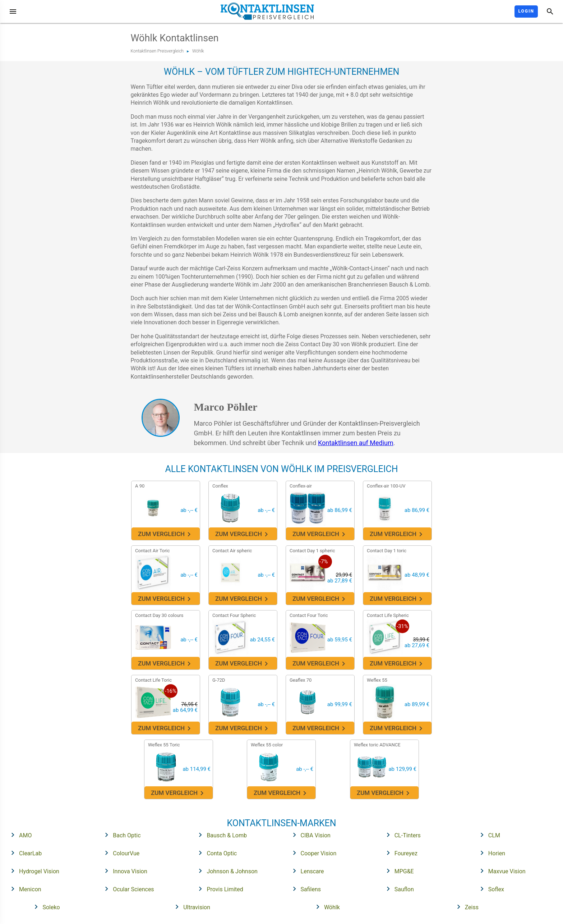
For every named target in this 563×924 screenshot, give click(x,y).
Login (526, 11)
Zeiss (465, 907)
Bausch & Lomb (220, 835)
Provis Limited (218, 889)
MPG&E (398, 871)
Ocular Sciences (127, 889)
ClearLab (24, 853)
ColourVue (120, 853)
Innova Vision (124, 871)
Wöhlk (198, 51)
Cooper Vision (312, 853)
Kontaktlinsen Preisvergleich (157, 51)
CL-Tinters (401, 835)
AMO (19, 835)
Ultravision (190, 907)
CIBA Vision (309, 835)
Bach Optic (120, 835)
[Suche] (550, 12)
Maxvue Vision (501, 871)
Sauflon (398, 889)
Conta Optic (215, 853)
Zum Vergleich (166, 534)
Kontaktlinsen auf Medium (356, 443)
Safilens (305, 889)
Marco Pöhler (226, 407)
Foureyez (400, 853)
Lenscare (306, 871)
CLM (488, 835)
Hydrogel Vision (33, 871)
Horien (490, 853)
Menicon (24, 889)
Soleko (45, 907)
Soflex (490, 889)
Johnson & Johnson (226, 871)
